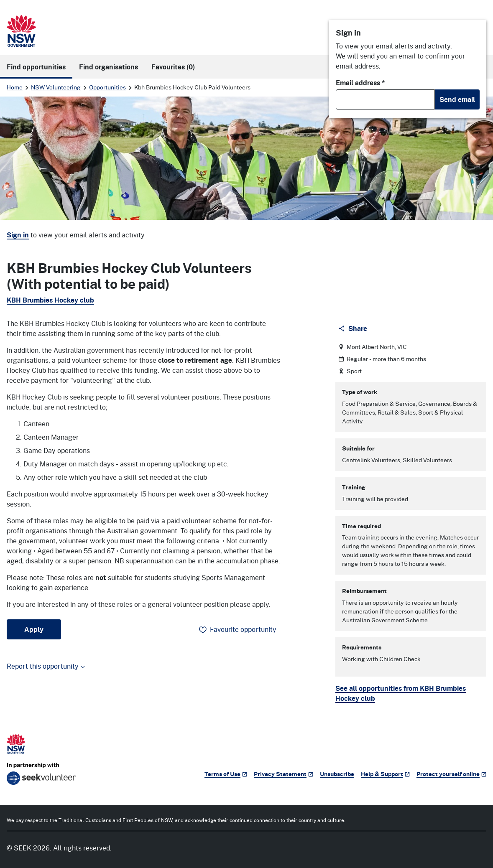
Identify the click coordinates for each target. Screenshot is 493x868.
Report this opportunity (46, 666)
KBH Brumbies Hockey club (50, 300)
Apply (34, 629)
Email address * (360, 83)
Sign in (18, 235)
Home (15, 87)
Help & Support (385, 774)
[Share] (354, 328)
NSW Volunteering (56, 87)
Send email (457, 99)
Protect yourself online (451, 774)
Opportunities (107, 87)
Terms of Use (226, 774)
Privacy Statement (284, 774)
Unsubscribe (337, 774)
